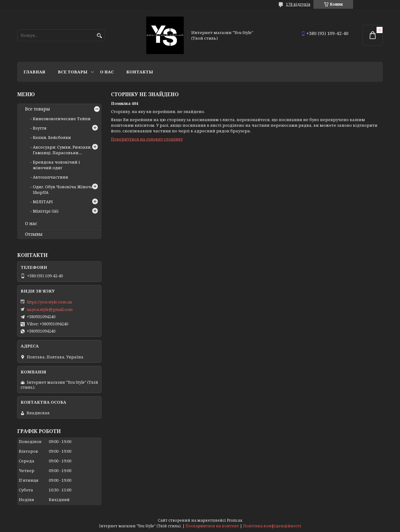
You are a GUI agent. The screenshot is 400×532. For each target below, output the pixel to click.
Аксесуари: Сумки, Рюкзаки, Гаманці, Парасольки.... (62, 150)
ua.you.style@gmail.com (50, 309)
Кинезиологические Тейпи (62, 119)
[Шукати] (99, 36)
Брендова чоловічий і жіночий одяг (56, 165)
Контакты (140, 72)
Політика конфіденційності (272, 526)
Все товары (73, 72)
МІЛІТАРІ (43, 202)
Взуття (40, 128)
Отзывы (34, 234)
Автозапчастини (50, 177)
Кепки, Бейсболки (52, 137)
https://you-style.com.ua (49, 302)
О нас (107, 72)
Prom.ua (235, 520)
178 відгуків (298, 4)
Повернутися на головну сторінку (147, 139)
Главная (34, 72)
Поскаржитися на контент (212, 526)
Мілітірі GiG (46, 211)
